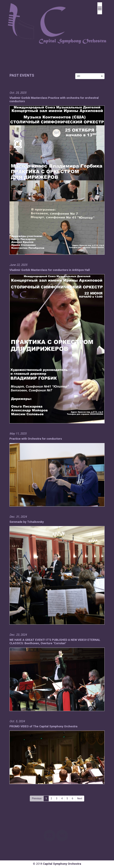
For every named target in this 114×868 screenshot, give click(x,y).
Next (80, 798)
